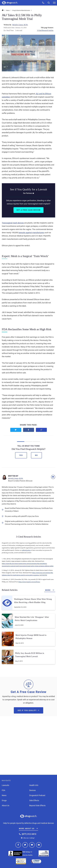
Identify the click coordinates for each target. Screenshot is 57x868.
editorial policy (26, 550)
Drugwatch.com (10, 3)
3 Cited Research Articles (45, 30)
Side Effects (34, 800)
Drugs (4, 800)
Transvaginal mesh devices (13, 223)
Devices (33, 790)
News (8, 10)
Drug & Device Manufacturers (21, 10)
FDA (4, 790)
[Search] (49, 3)
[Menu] (54, 3)
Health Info (34, 785)
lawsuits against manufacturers (31, 233)
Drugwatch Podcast (37, 795)
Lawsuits (5, 785)
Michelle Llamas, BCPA (20, 25)
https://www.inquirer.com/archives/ (29, 582)
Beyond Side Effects (37, 805)
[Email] (53, 477)
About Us (6, 805)
